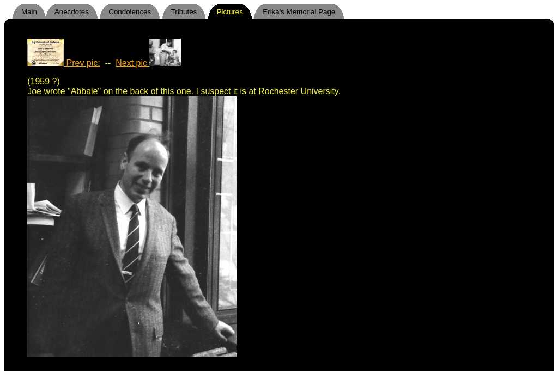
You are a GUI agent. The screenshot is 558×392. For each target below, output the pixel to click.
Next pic (148, 63)
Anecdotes (72, 12)
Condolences (130, 12)
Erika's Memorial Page (299, 12)
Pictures (230, 12)
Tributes (184, 12)
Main (29, 12)
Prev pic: (64, 63)
